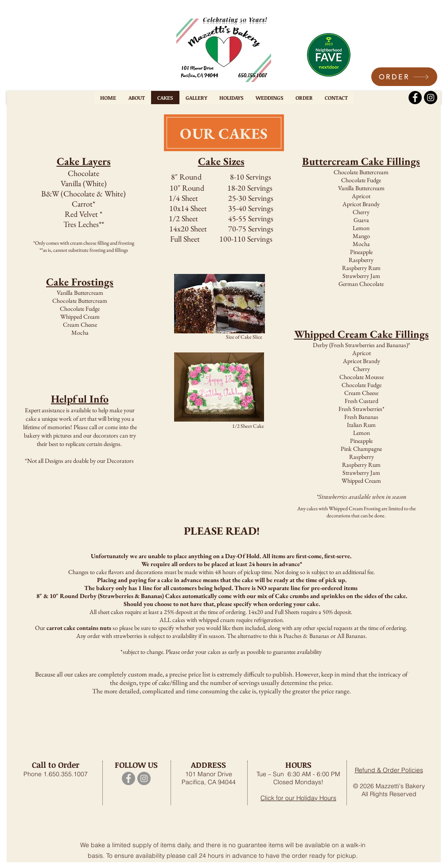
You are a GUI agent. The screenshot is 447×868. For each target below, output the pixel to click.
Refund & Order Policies (389, 770)
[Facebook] (415, 98)
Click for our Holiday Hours (298, 798)
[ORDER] (404, 77)
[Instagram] (431, 98)
